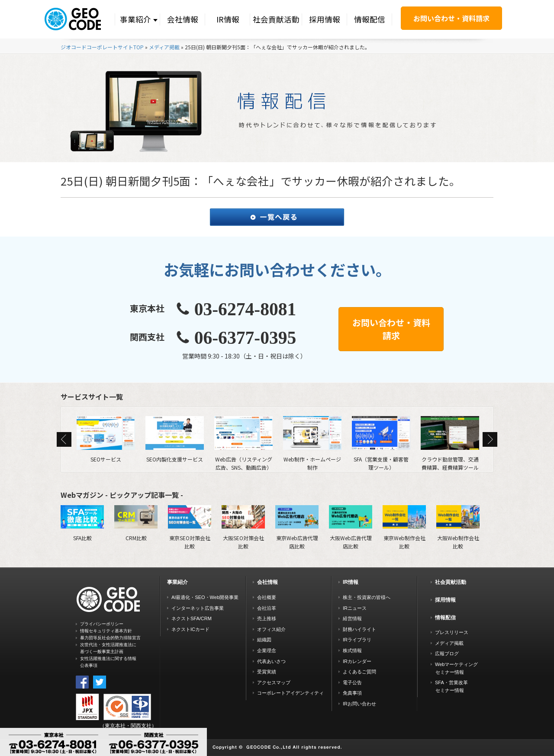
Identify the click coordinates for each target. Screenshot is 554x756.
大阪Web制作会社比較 (458, 527)
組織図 (264, 640)
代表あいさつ (271, 661)
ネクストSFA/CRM (192, 618)
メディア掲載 (164, 47)
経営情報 (352, 618)
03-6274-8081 (245, 309)
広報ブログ (447, 653)
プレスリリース (452, 632)
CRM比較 (136, 523)
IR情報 (228, 19)
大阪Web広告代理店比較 (351, 527)
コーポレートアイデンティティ (290, 693)
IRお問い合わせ (359, 704)
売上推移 (267, 618)
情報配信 (370, 19)
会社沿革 (267, 608)
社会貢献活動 (276, 19)
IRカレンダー (357, 661)
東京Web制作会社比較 (404, 527)
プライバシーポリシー (102, 624)
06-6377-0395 (245, 338)
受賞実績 (267, 672)
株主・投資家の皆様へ (367, 597)
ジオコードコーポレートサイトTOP (102, 47)
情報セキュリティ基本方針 (106, 631)
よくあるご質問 (359, 672)
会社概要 (267, 597)
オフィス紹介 (271, 629)
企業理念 (267, 650)
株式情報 (352, 650)
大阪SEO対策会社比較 (243, 527)
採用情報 (325, 19)
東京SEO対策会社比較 (190, 527)
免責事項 (352, 693)
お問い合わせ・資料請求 (451, 18)
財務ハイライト (359, 629)
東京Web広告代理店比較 (297, 527)
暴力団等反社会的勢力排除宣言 (110, 638)
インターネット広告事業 (198, 608)
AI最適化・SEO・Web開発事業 (205, 597)
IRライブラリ (357, 640)
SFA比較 (82, 523)
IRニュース (355, 608)
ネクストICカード (190, 629)
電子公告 (352, 682)
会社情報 (183, 19)
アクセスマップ (274, 682)
